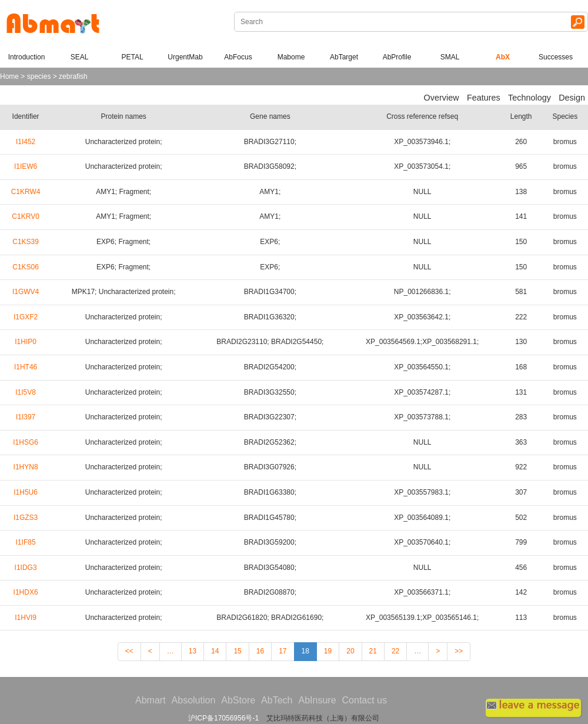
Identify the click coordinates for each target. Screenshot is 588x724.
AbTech (277, 700)
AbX (503, 57)
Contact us (365, 700)
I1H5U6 (26, 492)
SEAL (80, 57)
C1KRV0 (25, 216)
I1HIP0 (26, 342)
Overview (442, 98)
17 (283, 651)
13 (193, 651)
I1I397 (26, 417)
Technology (529, 98)
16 (260, 651)
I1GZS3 (26, 518)
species (39, 76)
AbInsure (317, 700)
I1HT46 (26, 367)
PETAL (132, 57)
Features (484, 98)
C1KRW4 (26, 192)
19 (328, 651)
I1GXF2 (26, 317)
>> (459, 651)
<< (129, 651)
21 (373, 651)
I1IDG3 (26, 568)
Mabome (291, 57)
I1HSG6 (26, 442)
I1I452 (26, 142)
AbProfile (397, 57)
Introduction (27, 57)
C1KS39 (26, 242)
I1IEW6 (26, 166)
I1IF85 (26, 542)
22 (395, 651)
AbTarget (344, 57)
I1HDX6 (26, 592)
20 (350, 651)
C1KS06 (26, 267)
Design (572, 98)
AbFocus (238, 57)
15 (237, 651)
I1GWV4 (26, 292)
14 (215, 651)
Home (9, 76)
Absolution (194, 700)
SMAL (450, 57)
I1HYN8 (26, 467)
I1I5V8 (26, 392)
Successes (556, 57)
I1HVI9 (26, 618)
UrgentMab (185, 57)
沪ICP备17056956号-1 (223, 718)
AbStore (238, 700)
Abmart (151, 700)
